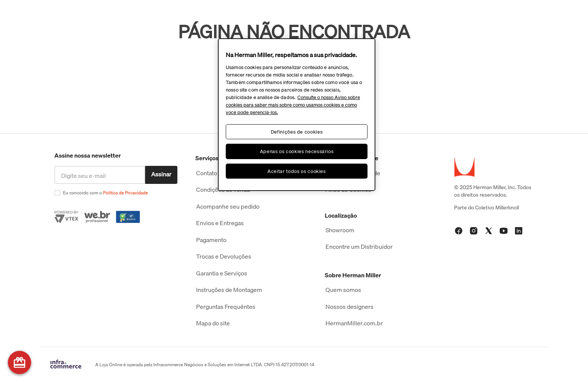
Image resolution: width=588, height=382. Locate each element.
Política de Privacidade (125, 193)
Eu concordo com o (105, 193)
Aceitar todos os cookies (297, 171)
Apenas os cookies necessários (297, 151)
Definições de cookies (297, 132)
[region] (297, 115)
